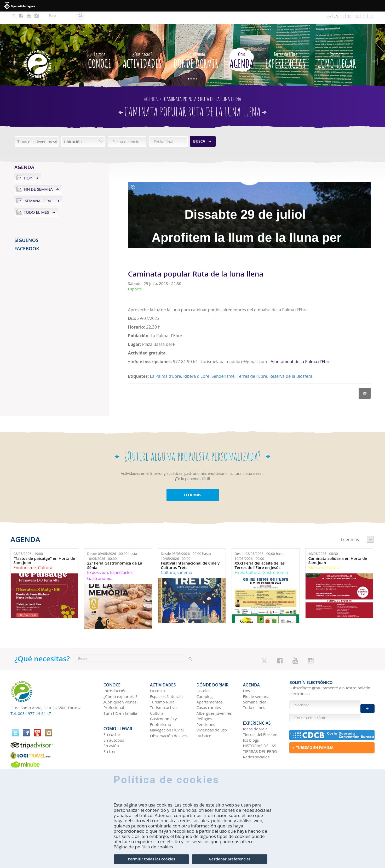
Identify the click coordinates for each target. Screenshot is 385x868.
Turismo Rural (163, 686)
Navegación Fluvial (167, 714)
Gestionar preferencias (230, 859)
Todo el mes (36, 200)
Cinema (185, 560)
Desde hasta (112, 543)
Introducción (115, 675)
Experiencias (285, 46)
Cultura (45, 555)
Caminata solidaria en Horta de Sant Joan (338, 548)
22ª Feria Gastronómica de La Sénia (115, 553)
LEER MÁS (193, 482)
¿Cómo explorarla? (120, 681)
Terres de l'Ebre (252, 364)
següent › (370, 527)
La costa (157, 675)
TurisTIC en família (120, 698)
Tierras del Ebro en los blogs (260, 719)
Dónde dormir (196, 46)
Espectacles (121, 560)
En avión (111, 727)
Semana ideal (39, 188)
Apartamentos (210, 686)
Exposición (97, 560)
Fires (239, 560)
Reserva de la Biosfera (291, 364)
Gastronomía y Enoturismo (163, 706)
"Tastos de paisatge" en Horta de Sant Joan (44, 548)
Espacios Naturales (167, 681)
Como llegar (337, 46)
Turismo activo (163, 692)
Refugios (204, 703)
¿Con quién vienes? (121, 686)
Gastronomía (100, 566)
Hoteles (203, 675)
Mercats (316, 555)
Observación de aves (169, 720)
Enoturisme (25, 555)
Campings (206, 681)
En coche (112, 716)
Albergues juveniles (214, 698)
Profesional (114, 692)
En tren (110, 733)
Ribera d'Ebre (196, 364)
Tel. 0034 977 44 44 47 (31, 701)
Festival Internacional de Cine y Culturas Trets (190, 553)
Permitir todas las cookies (151, 859)
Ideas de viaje (255, 711)
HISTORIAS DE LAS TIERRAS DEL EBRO (260, 730)
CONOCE (100, 46)
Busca (199, 129)
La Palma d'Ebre (166, 364)
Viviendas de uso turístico (212, 717)
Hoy (28, 165)
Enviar (367, 705)
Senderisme (223, 364)
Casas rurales (209, 692)
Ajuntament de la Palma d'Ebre (301, 349)
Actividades (142, 46)
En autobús (114, 722)
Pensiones (206, 709)
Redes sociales (256, 739)
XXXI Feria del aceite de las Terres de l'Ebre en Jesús (260, 553)
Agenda (242, 46)
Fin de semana (38, 177)
